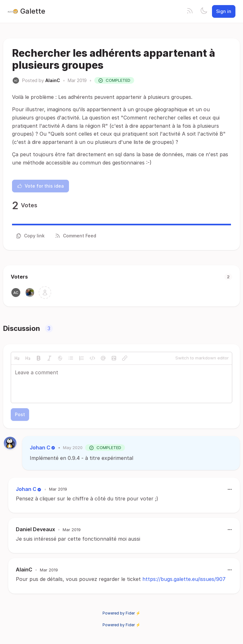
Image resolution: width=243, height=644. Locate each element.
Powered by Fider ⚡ (121, 613)
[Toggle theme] (204, 11)
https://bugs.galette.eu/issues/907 (184, 579)
